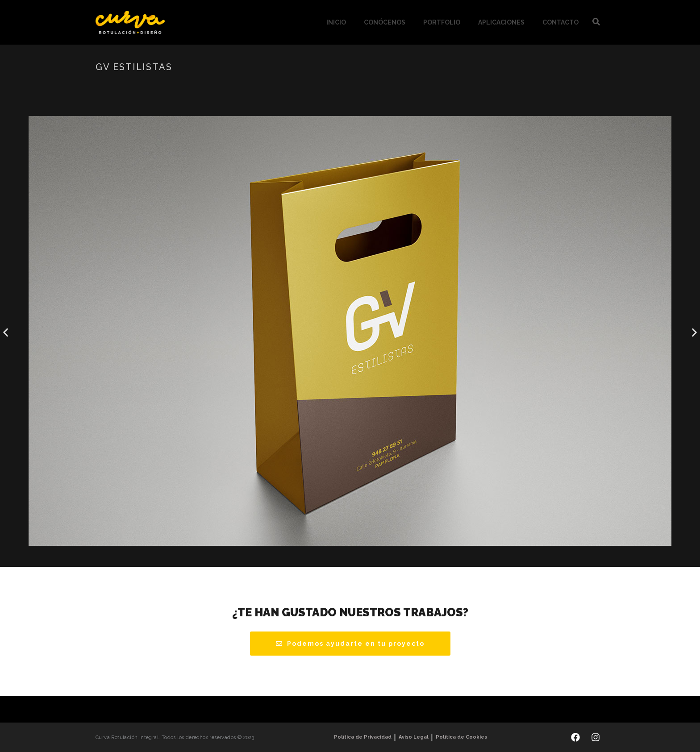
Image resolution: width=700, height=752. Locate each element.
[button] (6, 333)
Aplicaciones (501, 22)
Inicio (336, 22)
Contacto (560, 22)
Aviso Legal (414, 737)
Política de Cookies (461, 737)
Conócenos (385, 22)
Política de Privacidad (363, 737)
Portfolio (442, 22)
